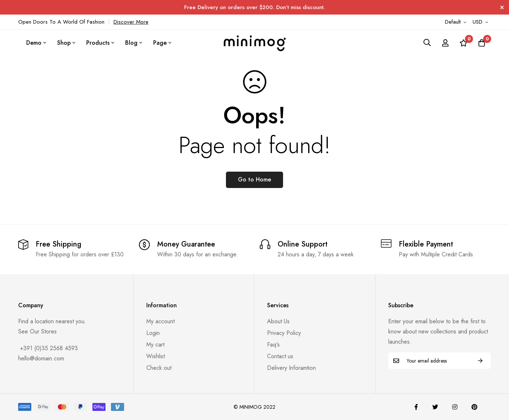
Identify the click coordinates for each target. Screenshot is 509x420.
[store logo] (255, 43)
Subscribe (480, 361)
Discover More (131, 22)
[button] (457, 22)
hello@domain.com (41, 358)
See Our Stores (37, 331)
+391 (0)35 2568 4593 (48, 348)
